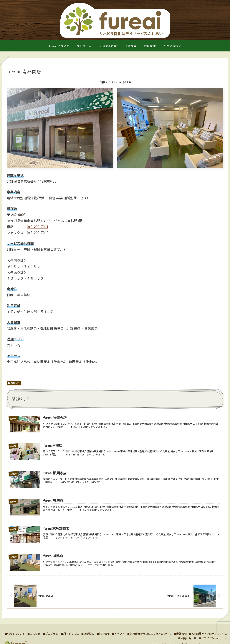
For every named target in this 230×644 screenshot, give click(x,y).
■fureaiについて (43, 637)
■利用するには (102, 637)
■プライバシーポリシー (212, 641)
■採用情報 (138, 637)
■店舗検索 (122, 637)
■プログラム (81, 637)
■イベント (155, 637)
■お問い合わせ (185, 641)
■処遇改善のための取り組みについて (188, 637)
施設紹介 (14, 383)
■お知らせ (63, 637)
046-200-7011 (38, 227)
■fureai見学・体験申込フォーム (153, 641)
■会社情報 (220, 637)
